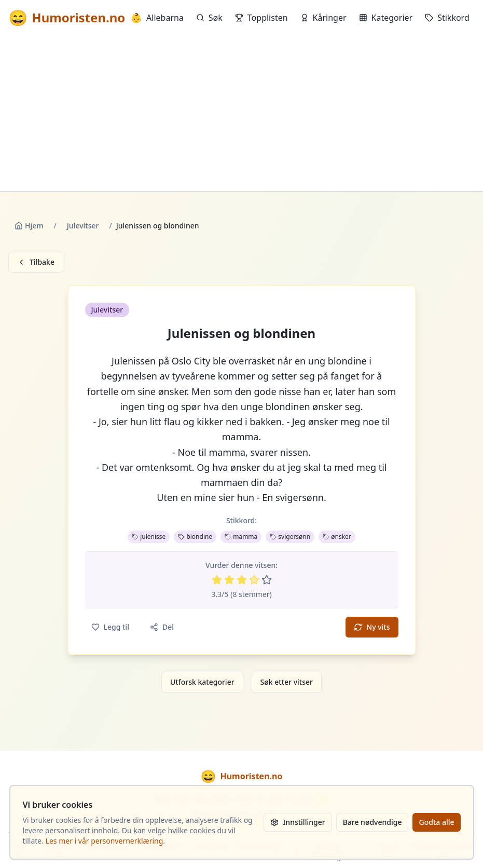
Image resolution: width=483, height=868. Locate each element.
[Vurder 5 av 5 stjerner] (267, 580)
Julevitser (83, 226)
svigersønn (290, 537)
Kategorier (386, 18)
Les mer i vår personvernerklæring (105, 841)
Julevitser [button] (107, 310)
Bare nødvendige (372, 822)
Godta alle (436, 822)
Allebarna (157, 18)
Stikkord (447, 18)
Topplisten (261, 18)
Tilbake (36, 262)
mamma (241, 537)
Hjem (29, 226)
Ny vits (372, 627)
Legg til (110, 627)
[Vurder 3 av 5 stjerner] (242, 580)
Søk (209, 18)
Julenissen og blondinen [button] (241, 333)
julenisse (149, 537)
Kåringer (323, 18)
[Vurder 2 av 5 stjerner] (229, 580)
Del (162, 627)
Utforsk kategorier (202, 682)
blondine (195, 537)
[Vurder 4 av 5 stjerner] (254, 580)
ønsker (337, 537)
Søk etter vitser (287, 682)
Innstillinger (298, 822)
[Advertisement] (241, 113)
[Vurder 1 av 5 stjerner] (217, 580)
